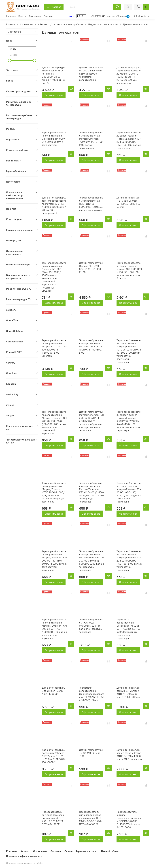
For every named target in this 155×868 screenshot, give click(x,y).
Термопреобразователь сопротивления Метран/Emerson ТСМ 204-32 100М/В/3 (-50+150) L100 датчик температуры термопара (129, 561)
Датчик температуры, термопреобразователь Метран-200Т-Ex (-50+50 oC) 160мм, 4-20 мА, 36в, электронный (55, 205)
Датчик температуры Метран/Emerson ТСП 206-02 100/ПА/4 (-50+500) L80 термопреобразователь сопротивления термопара (91, 421)
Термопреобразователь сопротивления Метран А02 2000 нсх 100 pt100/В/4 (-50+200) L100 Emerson (54, 348)
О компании (35, 16)
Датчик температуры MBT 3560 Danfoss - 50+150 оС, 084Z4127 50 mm (128, 202)
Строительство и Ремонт (34, 24)
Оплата (68, 851)
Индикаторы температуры (103, 24)
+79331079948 (98, 16)
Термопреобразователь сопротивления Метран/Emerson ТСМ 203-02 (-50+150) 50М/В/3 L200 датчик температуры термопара (92, 561)
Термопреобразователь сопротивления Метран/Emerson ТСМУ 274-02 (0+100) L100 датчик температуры (91, 140)
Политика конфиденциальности (24, 856)
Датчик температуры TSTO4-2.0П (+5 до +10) (91, 753)
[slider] (10, 61)
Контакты (11, 16)
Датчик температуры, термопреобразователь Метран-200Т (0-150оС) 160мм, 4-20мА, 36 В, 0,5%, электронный (129, 75)
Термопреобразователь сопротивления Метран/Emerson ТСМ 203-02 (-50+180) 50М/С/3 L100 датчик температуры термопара (129, 492)
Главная (10, 24)
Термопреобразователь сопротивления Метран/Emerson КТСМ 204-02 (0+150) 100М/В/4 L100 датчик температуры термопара (92, 492)
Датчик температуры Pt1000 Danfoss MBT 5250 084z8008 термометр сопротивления (91, 74)
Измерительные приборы (68, 24)
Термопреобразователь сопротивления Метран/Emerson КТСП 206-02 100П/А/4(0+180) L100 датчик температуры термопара (54, 492)
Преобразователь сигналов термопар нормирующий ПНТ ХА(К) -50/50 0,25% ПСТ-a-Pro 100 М (90, 818)
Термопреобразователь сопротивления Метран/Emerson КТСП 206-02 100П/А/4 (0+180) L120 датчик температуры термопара (129, 421)
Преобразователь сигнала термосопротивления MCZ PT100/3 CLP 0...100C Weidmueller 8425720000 (129, 820)
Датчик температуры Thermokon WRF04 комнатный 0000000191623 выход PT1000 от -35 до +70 (54, 75)
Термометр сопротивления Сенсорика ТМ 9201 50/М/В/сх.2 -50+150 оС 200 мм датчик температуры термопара (128, 629)
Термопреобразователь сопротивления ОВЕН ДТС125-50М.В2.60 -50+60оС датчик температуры (91, 204)
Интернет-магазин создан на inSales (25, 863)
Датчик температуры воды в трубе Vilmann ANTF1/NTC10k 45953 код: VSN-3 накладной (129, 754)
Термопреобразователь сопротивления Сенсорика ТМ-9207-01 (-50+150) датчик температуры (54, 139)
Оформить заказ (54, 95)
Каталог (54, 7)
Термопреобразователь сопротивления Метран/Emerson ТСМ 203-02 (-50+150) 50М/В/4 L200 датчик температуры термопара (54, 561)
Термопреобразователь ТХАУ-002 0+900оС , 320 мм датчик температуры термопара (91, 626)
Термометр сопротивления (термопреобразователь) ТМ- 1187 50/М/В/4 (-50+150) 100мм (92, 694)
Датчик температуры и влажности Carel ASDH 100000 (54, 691)
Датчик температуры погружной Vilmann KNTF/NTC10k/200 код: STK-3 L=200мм (128, 692)
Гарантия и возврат (87, 851)
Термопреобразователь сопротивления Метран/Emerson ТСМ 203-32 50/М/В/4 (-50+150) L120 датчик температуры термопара (54, 629)
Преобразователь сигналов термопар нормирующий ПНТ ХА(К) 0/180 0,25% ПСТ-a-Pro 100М (53, 818)
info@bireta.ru (142, 16)
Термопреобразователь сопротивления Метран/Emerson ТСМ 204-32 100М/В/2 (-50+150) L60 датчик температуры (129, 140)
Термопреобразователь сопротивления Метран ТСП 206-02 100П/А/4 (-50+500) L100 (91, 346)
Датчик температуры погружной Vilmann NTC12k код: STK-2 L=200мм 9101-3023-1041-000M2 (54, 756)
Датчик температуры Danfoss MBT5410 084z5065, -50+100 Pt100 (91, 267)
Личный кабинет (110, 851)
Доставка (48, 16)
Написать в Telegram (116, 16)
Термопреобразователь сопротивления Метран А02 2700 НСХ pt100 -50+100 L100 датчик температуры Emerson (129, 271)
